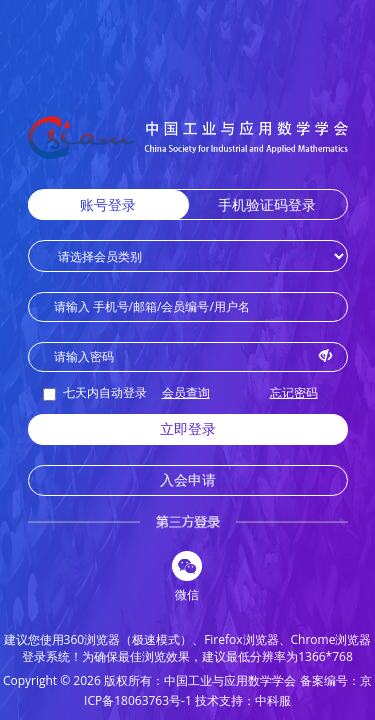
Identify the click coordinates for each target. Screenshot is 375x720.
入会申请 (188, 479)
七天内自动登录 (95, 392)
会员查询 (186, 392)
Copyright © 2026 (52, 680)
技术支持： (225, 700)
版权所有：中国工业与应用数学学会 (200, 680)
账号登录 (108, 204)
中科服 (273, 700)
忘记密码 (294, 392)
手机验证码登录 (267, 204)
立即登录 (188, 428)
